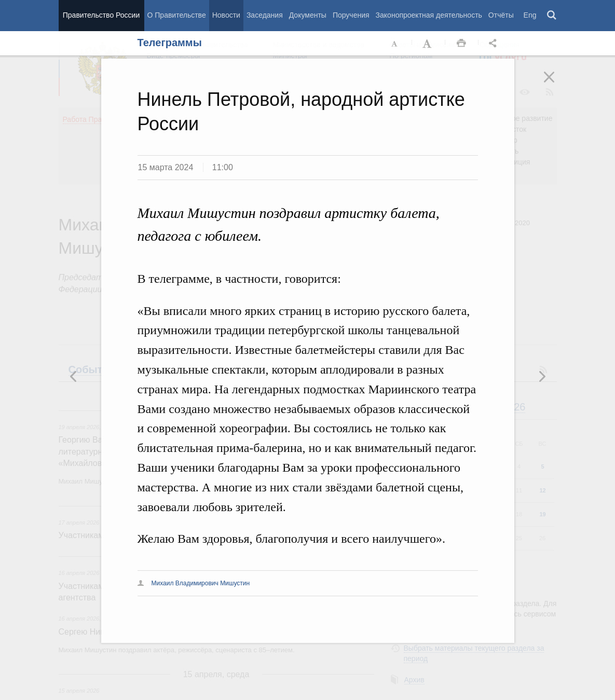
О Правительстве (177, 15)
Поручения (351, 15)
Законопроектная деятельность (429, 15)
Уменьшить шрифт (395, 44)
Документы (308, 15)
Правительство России (101, 15)
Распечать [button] (461, 44)
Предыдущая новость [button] (542, 376)
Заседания (265, 15)
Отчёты (501, 15)
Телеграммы (170, 43)
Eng (530, 15)
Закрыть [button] (556, 84)
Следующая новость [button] (74, 376)
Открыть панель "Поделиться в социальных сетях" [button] (495, 44)
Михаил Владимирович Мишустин (201, 583)
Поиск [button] (552, 16)
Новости (226, 15)
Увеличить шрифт (428, 44)
